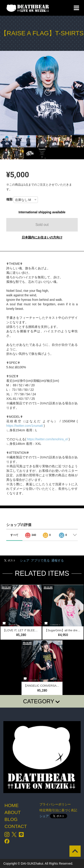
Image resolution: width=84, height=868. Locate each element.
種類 (9, 199)
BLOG (11, 819)
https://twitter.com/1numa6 (25, 426)
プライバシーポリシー (55, 804)
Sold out (42, 225)
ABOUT (13, 812)
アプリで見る (40, 560)
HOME (12, 805)
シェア (25, 560)
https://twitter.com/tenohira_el (47, 439)
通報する (58, 560)
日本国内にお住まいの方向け (42, 237)
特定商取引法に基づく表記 (58, 810)
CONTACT (16, 826)
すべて (14, 535)
